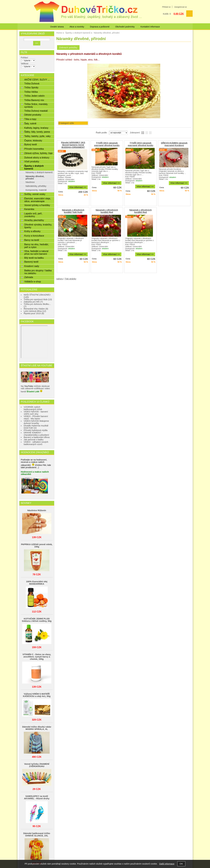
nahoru (60, 279)
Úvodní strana (57, 27)
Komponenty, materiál (36, 190)
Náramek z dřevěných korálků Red (107, 211)
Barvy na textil (32, 240)
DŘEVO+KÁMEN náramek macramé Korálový (174, 144)
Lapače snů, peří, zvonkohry (33, 215)
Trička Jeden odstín (34, 96)
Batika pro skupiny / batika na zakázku (38, 272)
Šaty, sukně (30, 123)
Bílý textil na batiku (34, 258)
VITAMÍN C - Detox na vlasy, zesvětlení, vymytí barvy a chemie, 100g (37, 657)
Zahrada (29, 277)
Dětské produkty (33, 115)
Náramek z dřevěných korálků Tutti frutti (73, 211)
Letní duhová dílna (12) (35, 311)
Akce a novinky (77, 27)
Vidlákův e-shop (33, 282)
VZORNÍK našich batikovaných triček (33, 408)
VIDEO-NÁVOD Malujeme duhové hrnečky (36, 422)
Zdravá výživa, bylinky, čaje (38, 153)
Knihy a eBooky (32, 231)
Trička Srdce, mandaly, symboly (36, 105)
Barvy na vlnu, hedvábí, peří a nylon (36, 246)
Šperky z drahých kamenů (34, 167)
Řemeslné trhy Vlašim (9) (36, 309)
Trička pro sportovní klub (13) (38, 299)
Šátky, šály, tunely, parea (37, 132)
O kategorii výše (66, 123)
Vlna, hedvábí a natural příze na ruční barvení (36, 252)
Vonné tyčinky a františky (37, 205)
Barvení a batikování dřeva (37, 437)
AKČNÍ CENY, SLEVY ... (37, 80)
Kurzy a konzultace (34, 236)
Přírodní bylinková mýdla (36, 430)
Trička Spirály (31, 87)
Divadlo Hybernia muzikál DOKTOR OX (36, 427)
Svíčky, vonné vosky (35, 194)
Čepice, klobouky (33, 140)
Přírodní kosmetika (34, 149)
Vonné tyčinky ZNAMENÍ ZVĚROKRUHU (37, 765)
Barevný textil (31, 262)
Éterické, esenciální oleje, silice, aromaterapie (38, 200)
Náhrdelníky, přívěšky (36, 186)
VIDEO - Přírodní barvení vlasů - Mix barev (36, 417)
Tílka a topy (30, 119)
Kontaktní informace (150, 27)
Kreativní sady (32, 266)
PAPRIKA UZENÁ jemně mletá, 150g (37, 546)
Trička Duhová (32, 83)
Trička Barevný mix (34, 100)
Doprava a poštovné (100, 27)
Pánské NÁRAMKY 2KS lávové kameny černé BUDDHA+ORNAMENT (73, 145)
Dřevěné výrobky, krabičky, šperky (38, 226)
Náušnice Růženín (37, 510)
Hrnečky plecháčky (34, 220)
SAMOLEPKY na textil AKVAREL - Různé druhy (37, 797)
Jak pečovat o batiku (34, 440)
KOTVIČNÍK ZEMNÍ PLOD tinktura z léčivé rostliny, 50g (37, 620)
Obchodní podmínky (125, 27)
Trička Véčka (31, 92)
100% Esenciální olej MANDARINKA (37, 583)
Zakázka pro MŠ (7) (33, 302)
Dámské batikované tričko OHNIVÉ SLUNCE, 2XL (37, 834)
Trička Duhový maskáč (36, 111)
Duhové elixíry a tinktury (37, 158)
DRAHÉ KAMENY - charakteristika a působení (36, 434)
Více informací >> (78, 187)
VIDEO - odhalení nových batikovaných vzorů (36, 443)
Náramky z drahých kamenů (39, 172)
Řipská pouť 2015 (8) (34, 313)
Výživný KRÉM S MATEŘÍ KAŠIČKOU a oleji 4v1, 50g (37, 695)
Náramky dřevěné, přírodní (35, 177)
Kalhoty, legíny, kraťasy (36, 128)
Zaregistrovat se (180, 7)
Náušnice (30, 182)
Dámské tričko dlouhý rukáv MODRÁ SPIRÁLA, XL (37, 728)
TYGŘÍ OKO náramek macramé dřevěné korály (107, 144)
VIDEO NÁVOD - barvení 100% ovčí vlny (36, 413)
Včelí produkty (32, 161)
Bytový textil (30, 144)
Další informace (167, 864)
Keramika (29, 209)
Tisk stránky (71, 279)
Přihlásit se (166, 7)
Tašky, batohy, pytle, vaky (37, 136)
